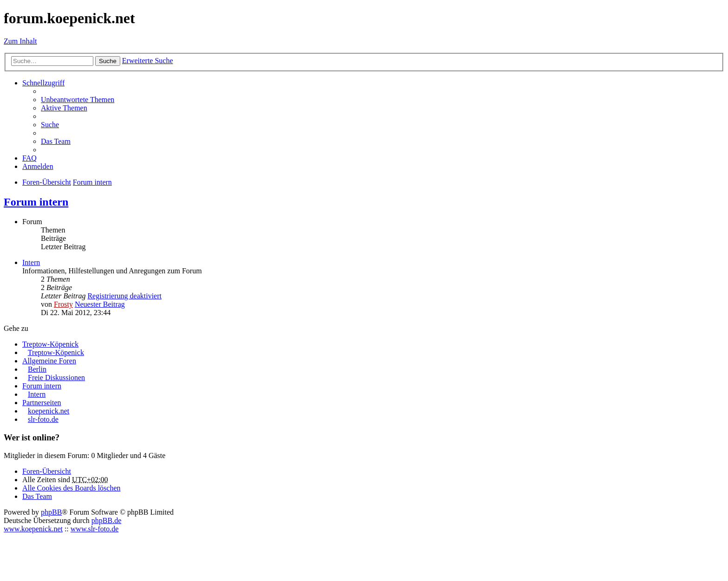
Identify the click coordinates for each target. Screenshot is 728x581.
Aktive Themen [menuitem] (64, 108)
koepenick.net (49, 411)
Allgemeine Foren (49, 361)
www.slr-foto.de (95, 529)
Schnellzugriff (43, 83)
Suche (108, 61)
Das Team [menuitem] (56, 141)
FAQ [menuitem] (29, 158)
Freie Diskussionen (56, 378)
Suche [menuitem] (50, 125)
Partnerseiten (42, 403)
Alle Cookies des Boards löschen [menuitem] (71, 488)
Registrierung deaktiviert (124, 296)
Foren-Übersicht (47, 471)
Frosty (63, 304)
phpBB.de (106, 520)
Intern (31, 262)
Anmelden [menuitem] (38, 166)
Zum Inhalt (20, 41)
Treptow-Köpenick (50, 344)
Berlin (37, 369)
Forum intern (36, 202)
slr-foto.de (43, 419)
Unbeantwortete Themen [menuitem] (78, 100)
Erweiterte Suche (148, 61)
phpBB (51, 512)
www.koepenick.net (33, 529)
